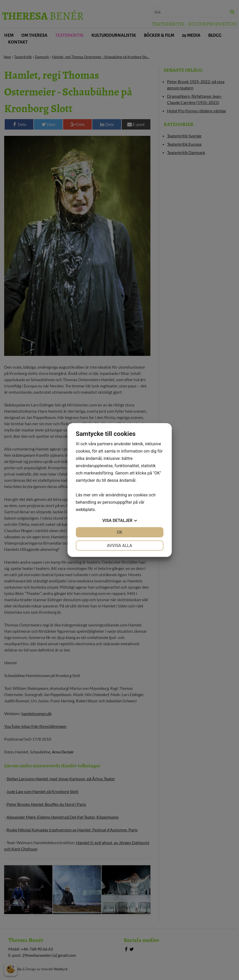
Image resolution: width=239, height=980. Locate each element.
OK (119, 532)
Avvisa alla (119, 546)
